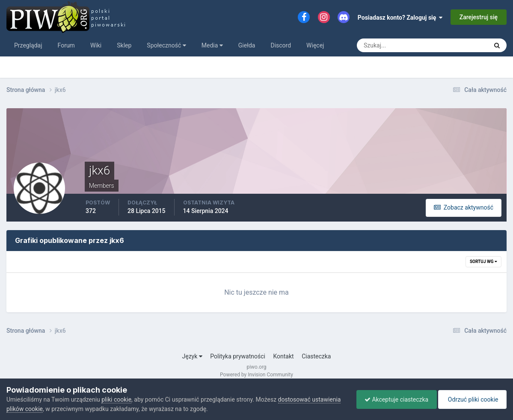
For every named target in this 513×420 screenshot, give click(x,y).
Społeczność (166, 45)
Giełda (247, 45)
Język (192, 356)
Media (212, 45)
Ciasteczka (316, 356)
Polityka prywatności (238, 356)
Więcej (315, 45)
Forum (66, 45)
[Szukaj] (391, 45)
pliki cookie (116, 399)
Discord (281, 45)
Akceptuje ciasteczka (394, 399)
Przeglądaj (28, 45)
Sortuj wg (483, 262)
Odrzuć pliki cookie (472, 399)
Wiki (96, 45)
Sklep (124, 45)
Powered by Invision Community (256, 375)
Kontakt (283, 356)
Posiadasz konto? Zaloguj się (400, 18)
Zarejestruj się (479, 17)
